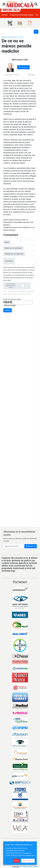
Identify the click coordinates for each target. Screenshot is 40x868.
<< (36, 32)
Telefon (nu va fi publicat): (14, 254)
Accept (16, 861)
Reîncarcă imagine (10, 305)
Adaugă (8, 310)
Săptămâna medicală (8, 37)
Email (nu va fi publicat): (13, 248)
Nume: (7, 242)
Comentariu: (9, 261)
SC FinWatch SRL (26, 867)
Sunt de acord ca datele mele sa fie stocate (18, 286)
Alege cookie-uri (28, 861)
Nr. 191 (18, 37)
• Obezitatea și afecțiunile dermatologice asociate (20, 15)
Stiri (22, 37)
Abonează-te (31, 546)
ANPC (36, 867)
